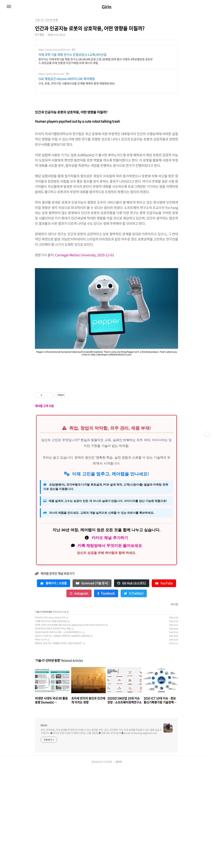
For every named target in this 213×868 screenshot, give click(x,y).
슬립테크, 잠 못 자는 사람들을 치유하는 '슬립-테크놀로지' (59, 743)
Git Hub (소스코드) (132, 683)
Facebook (106, 693)
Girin (106, 7)
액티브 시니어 (41, 739)
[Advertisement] (106, 71)
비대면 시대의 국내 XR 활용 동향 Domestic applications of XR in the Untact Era (70, 725)
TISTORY (108, 862)
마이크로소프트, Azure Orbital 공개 (50, 717)
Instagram (79, 693)
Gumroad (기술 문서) (92, 683)
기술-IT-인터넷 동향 (44, 712)
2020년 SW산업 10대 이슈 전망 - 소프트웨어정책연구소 (58, 732)
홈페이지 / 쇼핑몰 (53, 683)
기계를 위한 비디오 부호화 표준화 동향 (51, 721)
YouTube (164, 683)
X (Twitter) (134, 693)
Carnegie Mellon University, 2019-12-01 (85, 308)
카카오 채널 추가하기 (110, 638)
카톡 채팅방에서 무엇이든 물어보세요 (110, 645)
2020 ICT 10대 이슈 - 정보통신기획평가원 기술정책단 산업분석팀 (62, 736)
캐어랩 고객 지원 (44, 506)
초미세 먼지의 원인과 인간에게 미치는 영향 (53, 728)
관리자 (119, 862)
